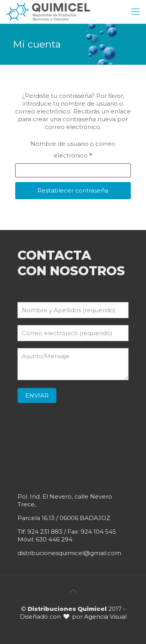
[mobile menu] (135, 12)
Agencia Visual (105, 617)
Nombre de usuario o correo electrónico (77, 149)
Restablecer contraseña (73, 190)
